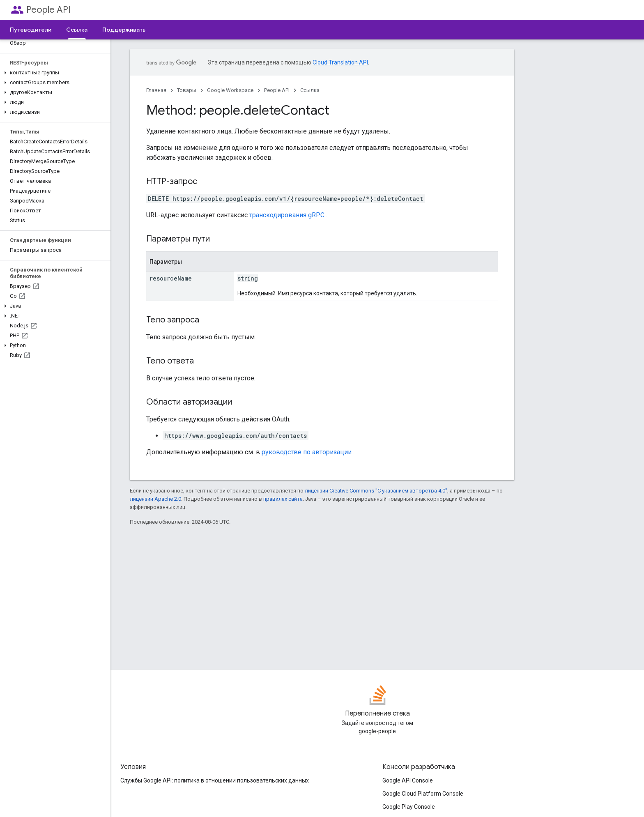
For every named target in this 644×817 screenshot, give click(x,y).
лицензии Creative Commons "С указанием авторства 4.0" (376, 491)
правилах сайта (283, 499)
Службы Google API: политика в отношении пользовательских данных (215, 780)
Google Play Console (409, 807)
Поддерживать (124, 30)
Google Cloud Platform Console (423, 794)
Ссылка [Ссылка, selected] (77, 30)
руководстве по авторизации (307, 452)
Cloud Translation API (340, 62)
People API (48, 10)
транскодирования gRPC (287, 215)
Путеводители (31, 30)
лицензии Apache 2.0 (155, 499)
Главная (156, 90)
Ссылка (310, 90)
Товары (187, 90)
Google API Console (408, 780)
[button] (54, 73)
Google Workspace (230, 90)
